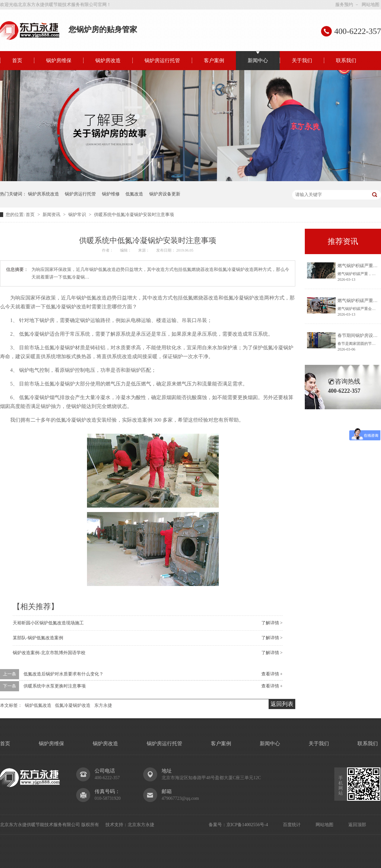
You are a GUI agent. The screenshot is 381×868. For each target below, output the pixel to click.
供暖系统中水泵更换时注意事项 (55, 686)
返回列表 (282, 704)
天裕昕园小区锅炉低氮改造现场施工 (48, 623)
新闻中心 (258, 60)
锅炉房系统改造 (43, 194)
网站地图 (371, 5)
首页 (17, 60)
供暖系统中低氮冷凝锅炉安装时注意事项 (134, 215)
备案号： (217, 825)
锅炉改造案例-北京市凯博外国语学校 (49, 653)
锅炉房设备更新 (165, 194)
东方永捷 (103, 705)
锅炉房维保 (59, 60)
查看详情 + (272, 674)
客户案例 (214, 60)
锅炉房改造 (108, 60)
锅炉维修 (111, 194)
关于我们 (302, 60)
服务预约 (344, 5)
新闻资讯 (52, 215)
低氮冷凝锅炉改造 (73, 705)
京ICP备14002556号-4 (247, 825)
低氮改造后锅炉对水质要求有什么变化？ (63, 674)
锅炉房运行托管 (162, 60)
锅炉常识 (78, 215)
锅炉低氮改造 (38, 705)
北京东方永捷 (141, 825)
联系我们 (346, 60)
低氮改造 (134, 194)
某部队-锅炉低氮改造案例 (38, 638)
